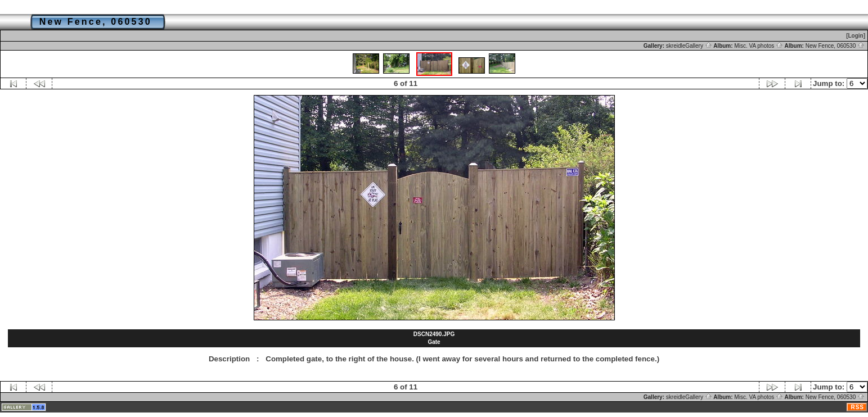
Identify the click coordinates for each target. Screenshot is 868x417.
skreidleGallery (689, 46)
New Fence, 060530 (835, 46)
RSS (857, 407)
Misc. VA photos (759, 46)
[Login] (856, 36)
